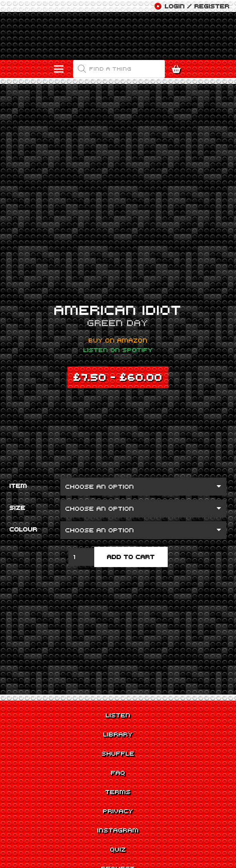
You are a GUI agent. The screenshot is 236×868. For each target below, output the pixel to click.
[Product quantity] (81, 557)
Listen (118, 715)
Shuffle (118, 753)
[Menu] (59, 69)
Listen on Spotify (118, 350)
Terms (118, 792)
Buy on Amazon (118, 340)
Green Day (118, 323)
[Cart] (178, 69)
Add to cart (131, 557)
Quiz (118, 849)
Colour (24, 529)
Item (18, 486)
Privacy (118, 811)
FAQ (118, 772)
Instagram (118, 830)
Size (18, 508)
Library (118, 734)
